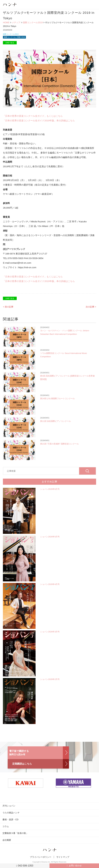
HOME (6, 22)
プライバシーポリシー (41, 857)
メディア (16, 22)
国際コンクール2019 (33, 22)
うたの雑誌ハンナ (11, 813)
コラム (6, 826)
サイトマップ (63, 857)
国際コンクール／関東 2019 (14, 37)
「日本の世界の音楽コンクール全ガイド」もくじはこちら (33, 116)
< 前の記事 (8, 307)
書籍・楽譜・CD (10, 819)
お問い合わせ (75, 866)
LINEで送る (10, 43)
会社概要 (7, 840)
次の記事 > (91, 307)
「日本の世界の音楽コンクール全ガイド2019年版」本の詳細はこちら (39, 120)
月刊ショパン (9, 806)
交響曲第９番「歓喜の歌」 (15, 833)
